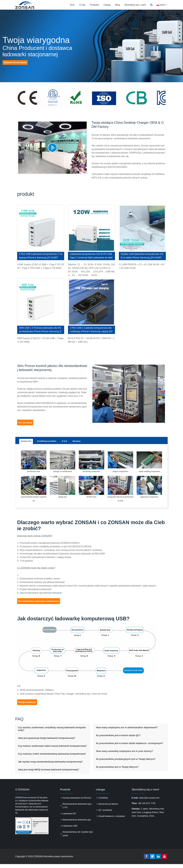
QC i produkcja (105, 814)
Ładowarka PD (69, 818)
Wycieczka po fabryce (108, 808)
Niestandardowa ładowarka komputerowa (41, 603)
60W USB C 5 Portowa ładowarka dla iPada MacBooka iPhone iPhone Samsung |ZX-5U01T (40, 330)
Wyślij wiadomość (29, 706)
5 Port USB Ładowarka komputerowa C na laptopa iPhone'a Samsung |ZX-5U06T (41, 256)
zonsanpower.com (28, 5)
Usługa (107, 5)
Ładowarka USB (70, 830)
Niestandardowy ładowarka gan (77, 824)
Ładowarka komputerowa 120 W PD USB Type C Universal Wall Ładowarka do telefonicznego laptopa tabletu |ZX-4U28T (91, 256)
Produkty (94, 5)
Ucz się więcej (27, 423)
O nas (82, 5)
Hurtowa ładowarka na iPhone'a (77, 802)
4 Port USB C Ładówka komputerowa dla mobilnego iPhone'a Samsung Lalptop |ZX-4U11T (91, 330)
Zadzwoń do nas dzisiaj (17, 68)
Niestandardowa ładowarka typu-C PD (77, 810)
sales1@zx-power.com (149, 802)
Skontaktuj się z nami (135, 5)
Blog (117, 5)
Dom (72, 5)
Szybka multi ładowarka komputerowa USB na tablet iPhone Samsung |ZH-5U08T (142, 256)
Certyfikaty (103, 802)
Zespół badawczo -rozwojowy (112, 820)
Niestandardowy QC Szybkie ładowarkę (78, 838)
